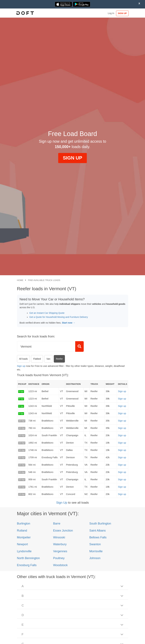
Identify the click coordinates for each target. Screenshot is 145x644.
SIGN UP (121, 13)
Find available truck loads (44, 280)
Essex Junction (63, 531)
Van (48, 359)
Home (20, 280)
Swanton (95, 544)
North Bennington (28, 558)
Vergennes (60, 551)
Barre (57, 524)
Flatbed (37, 359)
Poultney (59, 558)
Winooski (59, 537)
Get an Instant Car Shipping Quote (47, 313)
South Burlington (100, 524)
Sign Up (62, 503)
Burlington (24, 524)
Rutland (22, 531)
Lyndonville (24, 551)
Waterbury (60, 544)
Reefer (59, 359)
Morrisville (96, 551)
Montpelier (24, 537)
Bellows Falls (98, 537)
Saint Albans (97, 531)
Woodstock (60, 565)
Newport (22, 544)
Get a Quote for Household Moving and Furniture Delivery (59, 317)
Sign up (21, 366)
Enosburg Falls (27, 565)
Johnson (95, 558)
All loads (23, 359)
